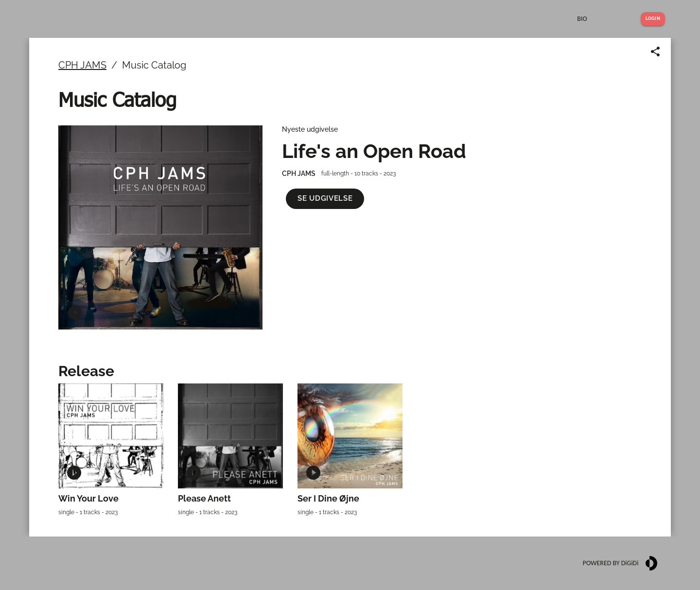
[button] (325, 199)
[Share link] (655, 52)
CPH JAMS (82, 65)
